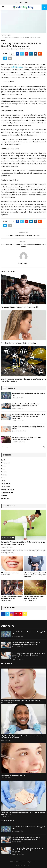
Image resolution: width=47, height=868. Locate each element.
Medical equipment (7, 490)
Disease (4, 469)
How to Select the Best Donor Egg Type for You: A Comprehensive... (34, 598)
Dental (3, 466)
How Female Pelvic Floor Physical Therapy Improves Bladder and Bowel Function (26, 405)
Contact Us (19, 3)
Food (3, 478)
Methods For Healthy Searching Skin (13, 775)
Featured (4, 475)
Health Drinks (5, 484)
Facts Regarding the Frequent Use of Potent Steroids (20, 307)
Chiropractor (5, 463)
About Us (26, 3)
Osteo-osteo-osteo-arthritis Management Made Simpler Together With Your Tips (23, 813)
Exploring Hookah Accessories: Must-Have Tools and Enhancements (12, 598)
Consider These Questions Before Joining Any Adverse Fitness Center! (23, 543)
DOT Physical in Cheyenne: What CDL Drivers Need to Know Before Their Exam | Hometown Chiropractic (28, 416)
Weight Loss (5, 499)
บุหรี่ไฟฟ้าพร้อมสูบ (17, 67)
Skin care (4, 496)
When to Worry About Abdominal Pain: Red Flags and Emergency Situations (35, 575)
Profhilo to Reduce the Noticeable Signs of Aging (18, 343)
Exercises (4, 472)
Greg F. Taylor (6, 49)
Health (3, 40)
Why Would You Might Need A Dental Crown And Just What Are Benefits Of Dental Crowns (22, 737)
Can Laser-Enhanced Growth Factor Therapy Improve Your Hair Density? (26, 438)
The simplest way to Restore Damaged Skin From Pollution (21, 701)
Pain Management (7, 493)
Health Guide (5, 487)
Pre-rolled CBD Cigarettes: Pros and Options (23, 235)
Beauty (3, 460)
